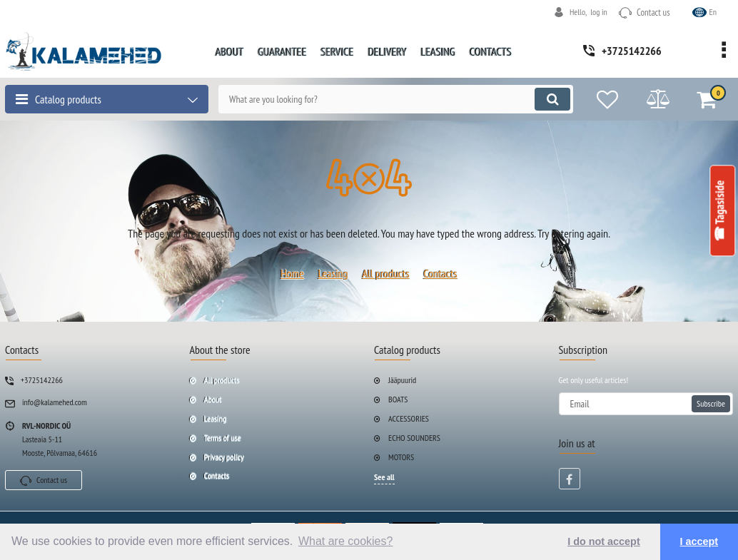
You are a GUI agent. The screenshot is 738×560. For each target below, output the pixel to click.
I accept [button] (699, 541)
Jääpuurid (402, 380)
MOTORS (401, 457)
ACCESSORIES (409, 418)
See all (384, 477)
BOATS (398, 399)
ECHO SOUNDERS (414, 438)
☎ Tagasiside (720, 210)
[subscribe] (646, 404)
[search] (396, 99)
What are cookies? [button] (346, 541)
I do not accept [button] (604, 541)
